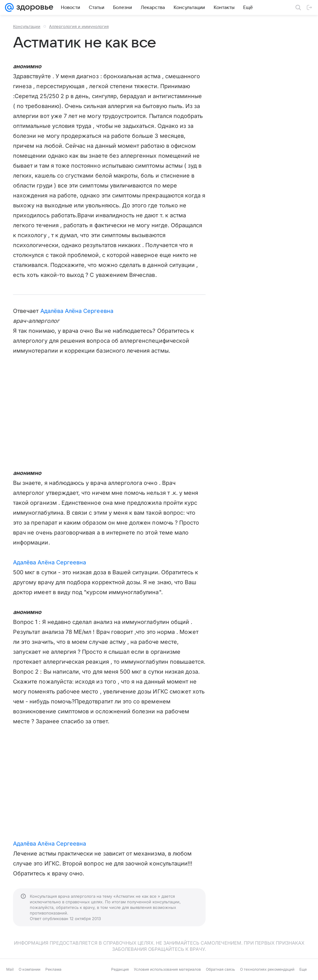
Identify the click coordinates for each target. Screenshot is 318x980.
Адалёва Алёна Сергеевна (77, 311)
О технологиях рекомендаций (267, 969)
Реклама (53, 969)
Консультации (27, 26)
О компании (30, 969)
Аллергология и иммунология (79, 26)
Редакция (120, 969)
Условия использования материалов (167, 969)
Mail (10, 969)
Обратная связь (220, 969)
